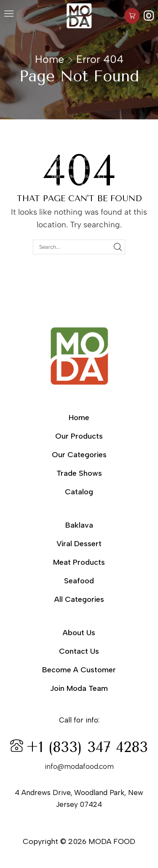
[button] (9, 16)
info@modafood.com (79, 766)
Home (50, 59)
